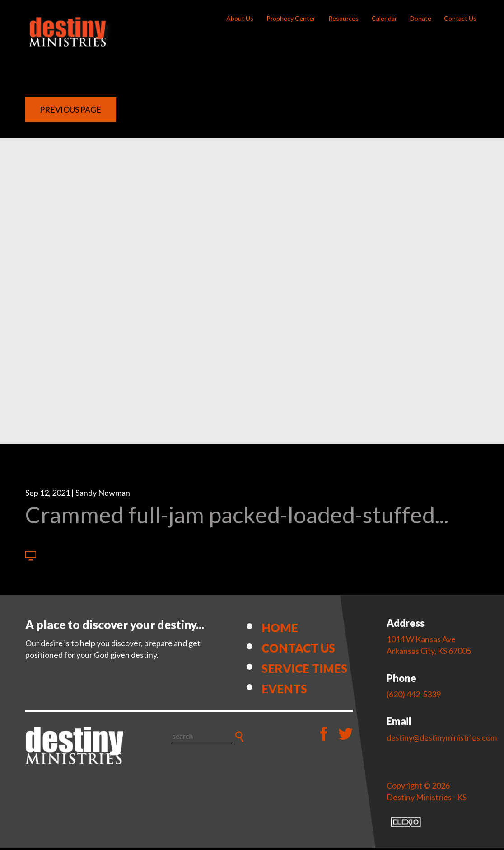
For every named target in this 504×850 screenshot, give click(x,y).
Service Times (304, 670)
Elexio (406, 824)
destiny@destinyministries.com (442, 739)
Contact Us (460, 18)
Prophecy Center (291, 18)
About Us (240, 18)
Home (280, 629)
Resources (343, 18)
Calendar (384, 18)
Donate (421, 18)
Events (284, 690)
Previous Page (70, 111)
